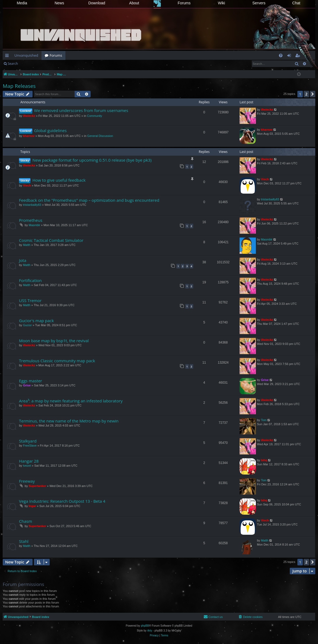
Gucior (27, 325)
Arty (150, 631)
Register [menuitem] (299, 56)
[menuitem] (281, 55)
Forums (184, 3)
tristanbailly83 (32, 205)
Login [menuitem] (290, 56)
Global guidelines (50, 130)
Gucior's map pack (36, 321)
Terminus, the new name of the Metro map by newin (69, 421)
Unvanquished (26, 55)
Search (13, 64)
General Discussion (100, 136)
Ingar (32, 506)
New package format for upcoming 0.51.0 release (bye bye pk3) (92, 160)
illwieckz (29, 116)
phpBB (145, 626)
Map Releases (19, 86)
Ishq (264, 460)
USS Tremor (30, 300)
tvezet (27, 466)
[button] (313, 94)
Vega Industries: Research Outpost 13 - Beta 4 (62, 501)
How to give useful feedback (59, 180)
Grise (27, 385)
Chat (296, 3)
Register (48, 64)
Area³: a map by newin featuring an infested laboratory (71, 401)
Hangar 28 (29, 461)
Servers (259, 3)
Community (95, 116)
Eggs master (31, 381)
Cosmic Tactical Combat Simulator (51, 240)
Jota (23, 260)
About (134, 3)
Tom (264, 420)
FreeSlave (30, 446)
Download (97, 3)
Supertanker (37, 486)
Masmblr (34, 225)
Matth (27, 245)
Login (30, 64)
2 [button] (306, 94)
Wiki (221, 3)
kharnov (29, 136)
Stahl (24, 541)
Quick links (8, 56)
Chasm (26, 521)
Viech (27, 185)
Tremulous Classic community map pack (57, 361)
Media (22, 3)
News (59, 3)
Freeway (27, 481)
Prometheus (31, 220)
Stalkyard (28, 441)
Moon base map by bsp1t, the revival (54, 341)
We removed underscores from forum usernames (81, 110)
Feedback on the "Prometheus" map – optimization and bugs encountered (89, 200)
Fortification (30, 280)
